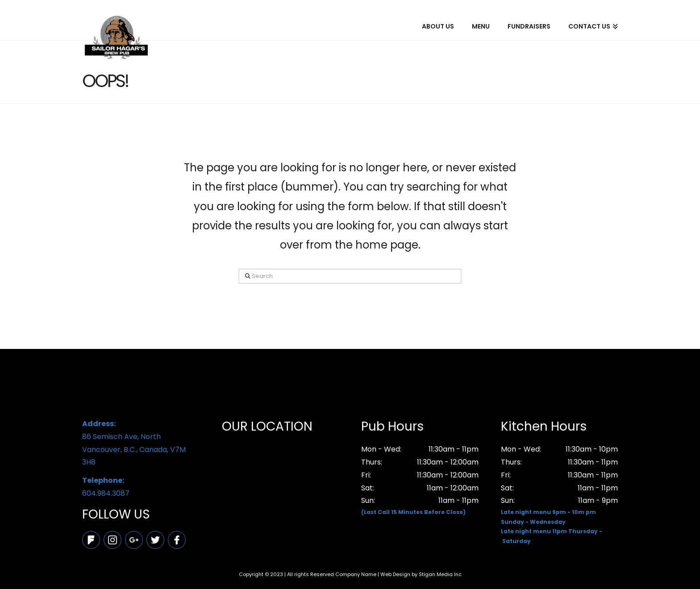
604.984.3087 (141, 486)
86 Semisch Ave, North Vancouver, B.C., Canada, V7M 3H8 (141, 442)
